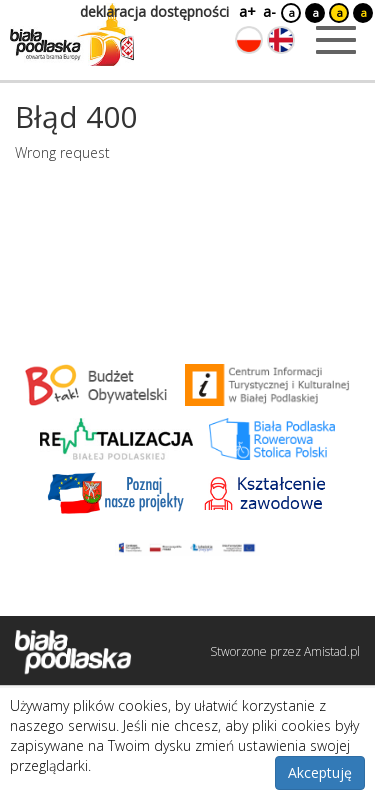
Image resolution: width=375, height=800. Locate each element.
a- (269, 11)
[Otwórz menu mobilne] (336, 40)
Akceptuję (320, 772)
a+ (246, 11)
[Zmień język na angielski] (281, 40)
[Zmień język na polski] (249, 40)
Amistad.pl (332, 651)
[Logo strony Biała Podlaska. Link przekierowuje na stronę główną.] (72, 35)
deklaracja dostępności (154, 11)
